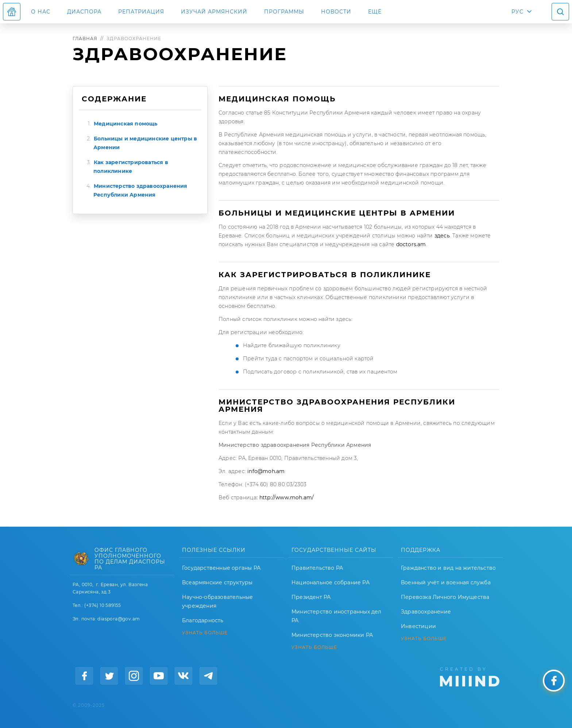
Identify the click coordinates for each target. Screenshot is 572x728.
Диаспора (84, 12)
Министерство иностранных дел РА (337, 616)
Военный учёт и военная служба (446, 582)
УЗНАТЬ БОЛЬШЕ (205, 633)
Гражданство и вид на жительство (448, 568)
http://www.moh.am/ (287, 497)
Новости (336, 12)
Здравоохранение (426, 612)
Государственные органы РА (221, 568)
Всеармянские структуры (217, 582)
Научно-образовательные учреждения (217, 601)
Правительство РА (317, 568)
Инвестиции (418, 626)
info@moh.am (266, 471)
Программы (284, 12)
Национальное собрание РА (331, 582)
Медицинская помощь (126, 124)
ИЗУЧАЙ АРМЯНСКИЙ (214, 12)
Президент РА (311, 597)
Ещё (375, 12)
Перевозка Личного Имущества (445, 597)
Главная (85, 38)
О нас (41, 12)
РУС (517, 12)
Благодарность (203, 620)
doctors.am (410, 244)
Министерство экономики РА (332, 635)
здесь (441, 236)
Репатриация (141, 12)
